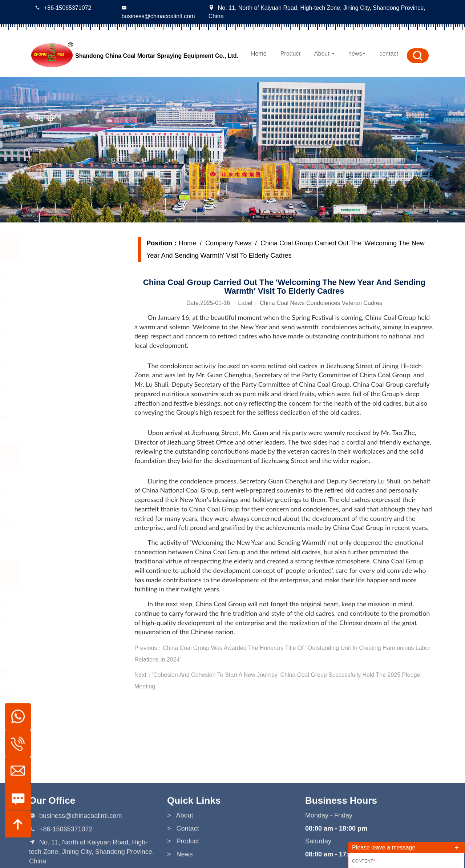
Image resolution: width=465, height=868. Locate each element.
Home (259, 54)
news (357, 54)
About (324, 54)
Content (363, 861)
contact (389, 54)
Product (290, 54)
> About (180, 846)
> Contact (183, 859)
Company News (228, 243)
